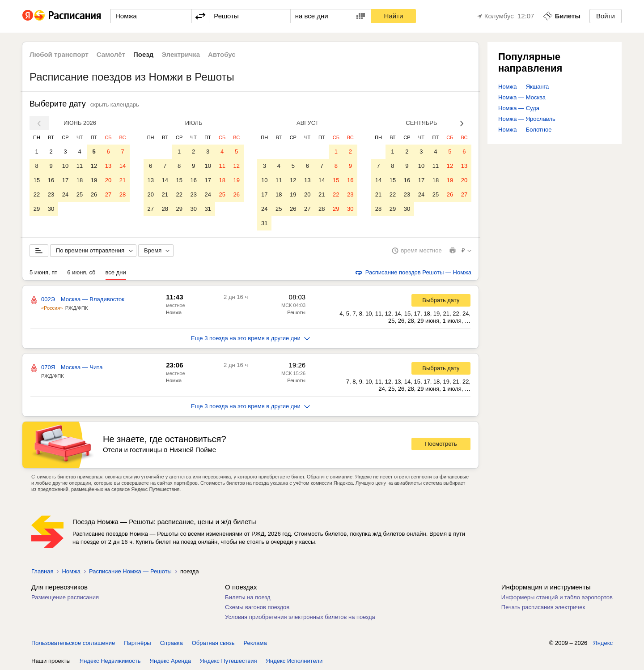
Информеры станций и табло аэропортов (557, 597)
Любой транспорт (59, 54)
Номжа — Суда (519, 108)
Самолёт (111, 54)
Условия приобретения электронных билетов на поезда (300, 617)
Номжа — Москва (522, 97)
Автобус (222, 54)
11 (80, 166)
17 (65, 180)
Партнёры (137, 643)
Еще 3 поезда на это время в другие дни (250, 338)
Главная (42, 571)
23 (51, 194)
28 (123, 194)
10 (65, 166)
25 (80, 194)
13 (108, 166)
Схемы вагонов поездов (257, 607)
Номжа (174, 312)
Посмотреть (441, 444)
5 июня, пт (43, 272)
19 (94, 180)
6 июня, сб (81, 272)
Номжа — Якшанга (523, 87)
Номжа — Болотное (525, 130)
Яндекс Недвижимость (110, 661)
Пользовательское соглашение (73, 643)
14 (123, 166)
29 (37, 209)
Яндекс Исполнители (294, 661)
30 (51, 209)
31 (208, 209)
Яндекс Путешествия (229, 661)
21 (123, 180)
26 (94, 194)
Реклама (255, 643)
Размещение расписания (65, 597)
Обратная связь (213, 643)
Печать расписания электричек (543, 607)
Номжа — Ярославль (527, 119)
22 (37, 194)
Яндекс (603, 643)
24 (65, 194)
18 (80, 180)
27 (108, 194)
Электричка (181, 54)
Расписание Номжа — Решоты (130, 571)
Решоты (296, 312)
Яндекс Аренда (170, 661)
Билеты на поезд (248, 597)
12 (94, 166)
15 (37, 180)
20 (108, 180)
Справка (172, 643)
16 (51, 180)
